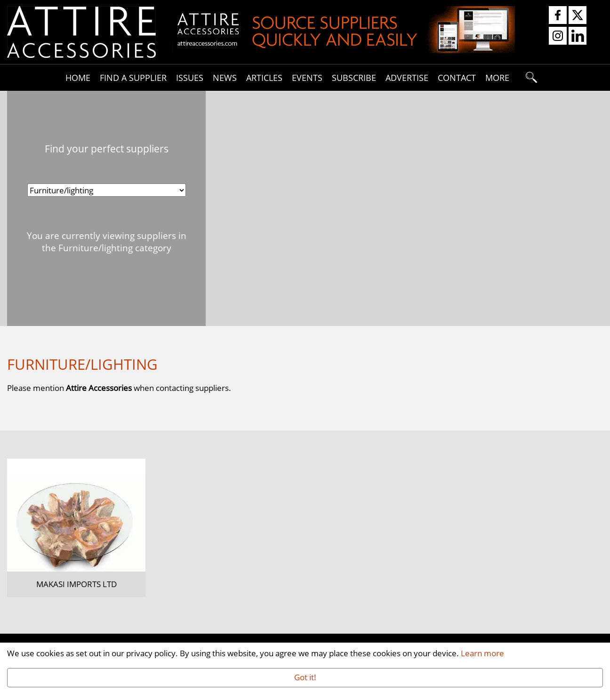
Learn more (482, 653)
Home (78, 77)
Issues (190, 77)
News (225, 77)
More (497, 77)
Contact (457, 77)
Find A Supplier (133, 77)
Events (307, 77)
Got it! (305, 677)
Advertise (407, 77)
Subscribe (354, 77)
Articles (264, 77)
